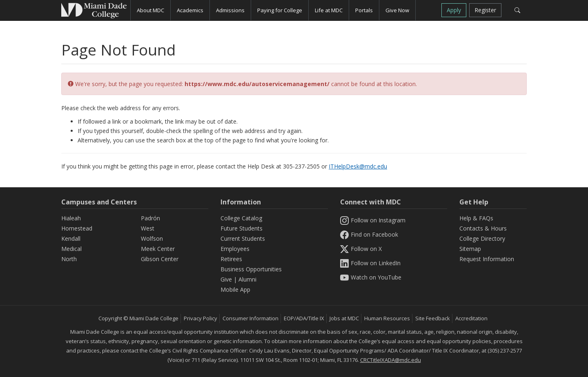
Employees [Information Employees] (235, 249)
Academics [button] (190, 10)
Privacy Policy (200, 318)
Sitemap (470, 249)
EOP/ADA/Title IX (304, 318)
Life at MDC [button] (329, 10)
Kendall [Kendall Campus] (71, 238)
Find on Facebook (369, 234)
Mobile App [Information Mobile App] (235, 289)
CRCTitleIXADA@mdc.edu (391, 360)
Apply (454, 10)
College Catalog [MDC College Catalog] (241, 218)
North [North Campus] (69, 259)
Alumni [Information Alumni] (247, 279)
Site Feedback (433, 318)
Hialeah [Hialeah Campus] (71, 218)
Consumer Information (251, 318)
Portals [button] (364, 10)
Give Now (397, 10)
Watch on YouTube (371, 277)
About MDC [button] (150, 10)
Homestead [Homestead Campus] (77, 228)
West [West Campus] (148, 228)
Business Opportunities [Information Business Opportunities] (251, 269)
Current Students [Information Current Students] (243, 238)
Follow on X (361, 249)
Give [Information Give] (226, 279)
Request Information (487, 259)
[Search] (517, 10)
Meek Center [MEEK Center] (158, 249)
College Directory (482, 238)
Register (485, 10)
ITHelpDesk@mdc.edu (358, 166)
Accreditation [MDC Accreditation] (471, 318)
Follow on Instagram (373, 220)
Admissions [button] (230, 10)
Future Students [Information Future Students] (242, 228)
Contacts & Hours (483, 228)
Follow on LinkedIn (370, 263)
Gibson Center (160, 259)
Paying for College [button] (280, 10)
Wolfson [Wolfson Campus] (152, 238)
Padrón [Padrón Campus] (150, 218)
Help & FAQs (476, 218)
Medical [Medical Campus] (71, 249)
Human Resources (387, 318)
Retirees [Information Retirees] (231, 259)
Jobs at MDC (344, 318)
